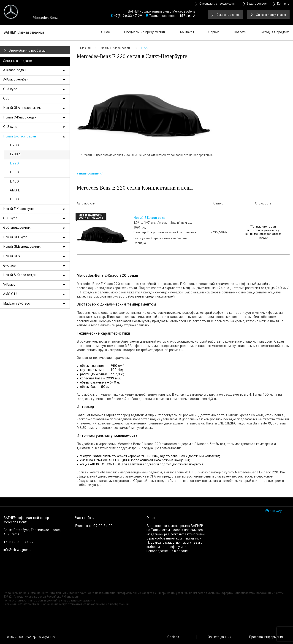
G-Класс (9, 266)
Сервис (214, 32)
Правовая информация (266, 637)
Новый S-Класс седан (20, 275)
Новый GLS (12, 257)
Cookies (173, 637)
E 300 (14, 200)
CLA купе (10, 89)
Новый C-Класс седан (20, 118)
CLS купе (10, 127)
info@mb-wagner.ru (18, 550)
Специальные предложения (218, 4)
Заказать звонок (228, 15)
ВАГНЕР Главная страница (24, 33)
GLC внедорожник (17, 228)
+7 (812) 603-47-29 (19, 542)
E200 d (15, 155)
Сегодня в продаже (275, 32)
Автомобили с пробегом (27, 51)
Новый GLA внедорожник (22, 108)
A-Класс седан (14, 70)
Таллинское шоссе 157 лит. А (172, 16)
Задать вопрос (257, 4)
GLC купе (10, 219)
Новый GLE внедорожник (22, 247)
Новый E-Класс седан (20, 137)
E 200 (14, 146)
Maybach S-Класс (17, 304)
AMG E (15, 191)
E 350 (14, 173)
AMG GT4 (10, 294)
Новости (240, 32)
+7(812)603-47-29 (128, 16)
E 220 (14, 164)
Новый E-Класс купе (18, 209)
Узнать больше (88, 174)
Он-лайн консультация (271, 15)
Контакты (283, 4)
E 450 (14, 182)
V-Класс (9, 285)
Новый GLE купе (15, 238)
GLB (6, 99)
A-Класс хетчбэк (16, 80)
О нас (106, 32)
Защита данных (220, 637)
